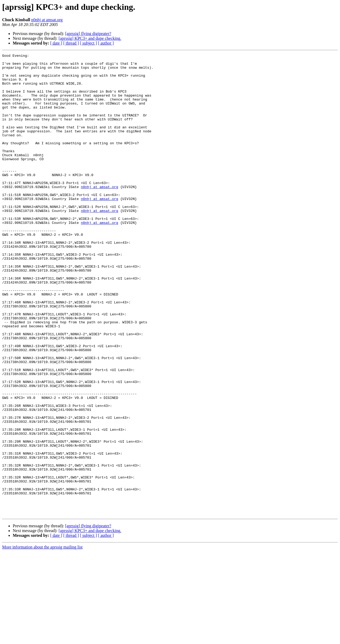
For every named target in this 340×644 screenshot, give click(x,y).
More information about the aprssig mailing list (42, 639)
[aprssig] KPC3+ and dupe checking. (90, 38)
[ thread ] (71, 43)
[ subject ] (88, 43)
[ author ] (106, 43)
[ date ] (56, 43)
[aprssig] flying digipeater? (88, 34)
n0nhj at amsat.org (47, 20)
